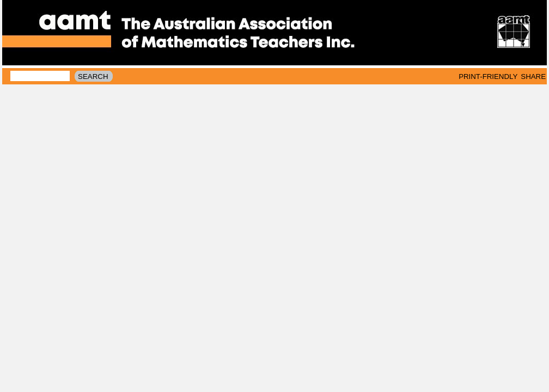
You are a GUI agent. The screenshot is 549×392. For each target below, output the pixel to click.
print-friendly (488, 76)
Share (533, 76)
